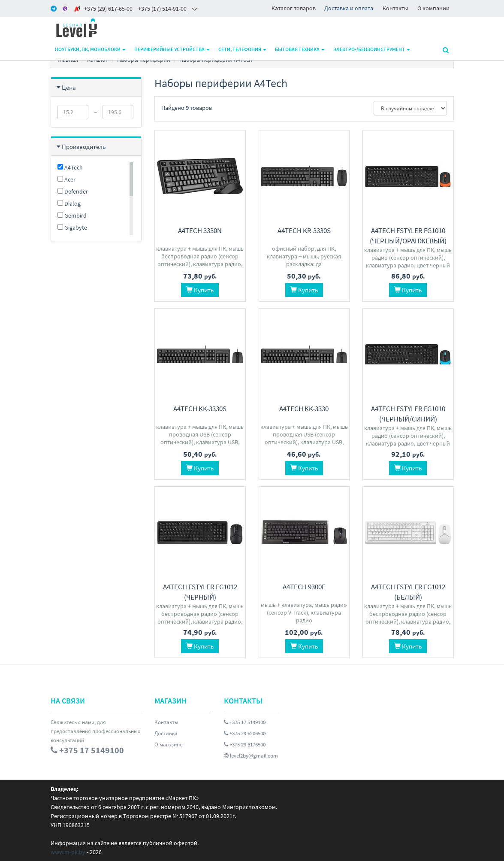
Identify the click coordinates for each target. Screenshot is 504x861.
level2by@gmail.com (251, 756)
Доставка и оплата (349, 8)
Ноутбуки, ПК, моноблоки (90, 49)
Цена (69, 87)
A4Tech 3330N (200, 230)
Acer (66, 179)
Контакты (395, 8)
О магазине (168, 744)
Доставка (166, 733)
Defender (73, 191)
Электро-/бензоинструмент (372, 49)
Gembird (72, 215)
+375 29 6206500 (245, 733)
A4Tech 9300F (304, 587)
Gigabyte (72, 227)
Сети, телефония (242, 49)
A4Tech (70, 167)
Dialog (69, 203)
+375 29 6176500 (245, 744)
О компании (433, 8)
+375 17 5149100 (245, 722)
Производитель (84, 147)
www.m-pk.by (68, 852)
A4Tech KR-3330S (304, 230)
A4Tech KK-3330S (200, 409)
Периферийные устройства (172, 49)
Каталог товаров (294, 8)
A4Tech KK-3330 (304, 409)
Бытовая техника (300, 49)
